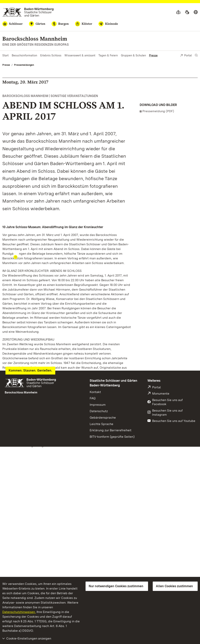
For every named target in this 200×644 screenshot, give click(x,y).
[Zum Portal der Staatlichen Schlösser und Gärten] (28, 12)
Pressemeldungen (24, 65)
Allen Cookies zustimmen (174, 586)
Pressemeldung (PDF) (158, 111)
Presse (153, 55)
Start (5, 55)
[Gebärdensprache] (187, 12)
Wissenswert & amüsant (80, 55)
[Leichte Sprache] (178, 12)
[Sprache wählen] (196, 12)
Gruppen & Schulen (133, 55)
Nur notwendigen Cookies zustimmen (116, 586)
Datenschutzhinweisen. (19, 612)
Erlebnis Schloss (51, 55)
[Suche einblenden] (196, 55)
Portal (186, 56)
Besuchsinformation (24, 55)
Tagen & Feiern (108, 55)
